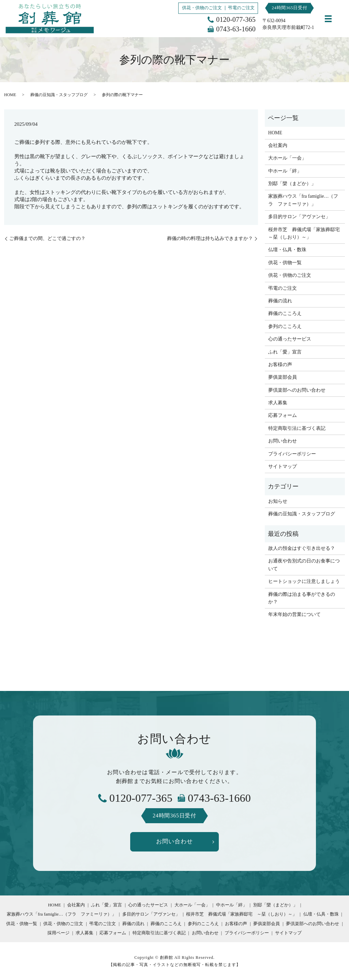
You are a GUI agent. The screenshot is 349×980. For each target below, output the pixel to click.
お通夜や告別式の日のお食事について (304, 565)
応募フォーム (283, 415)
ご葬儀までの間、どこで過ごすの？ (47, 238)
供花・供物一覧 (285, 263)
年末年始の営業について (294, 614)
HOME (10, 95)
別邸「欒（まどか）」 (292, 184)
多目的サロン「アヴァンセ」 (299, 217)
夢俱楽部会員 (283, 377)
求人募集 (278, 403)
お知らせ (278, 501)
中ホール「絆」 (285, 171)
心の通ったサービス (290, 339)
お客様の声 (280, 365)
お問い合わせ (283, 441)
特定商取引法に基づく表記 (297, 428)
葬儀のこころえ (285, 313)
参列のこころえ (285, 326)
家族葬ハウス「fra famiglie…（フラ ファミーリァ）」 (303, 200)
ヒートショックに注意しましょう (304, 581)
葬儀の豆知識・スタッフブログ (59, 95)
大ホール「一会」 (287, 158)
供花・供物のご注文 (202, 8)
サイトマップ (283, 466)
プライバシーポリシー (292, 454)
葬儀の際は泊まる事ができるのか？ (302, 598)
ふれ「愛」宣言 (285, 352)
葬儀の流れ (280, 301)
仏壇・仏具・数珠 (287, 250)
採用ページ (58, 934)
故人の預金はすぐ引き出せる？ (302, 548)
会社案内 (278, 145)
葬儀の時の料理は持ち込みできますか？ (210, 238)
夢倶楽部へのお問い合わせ (297, 390)
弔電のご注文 (241, 8)
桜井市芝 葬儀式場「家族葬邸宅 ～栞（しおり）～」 (305, 233)
